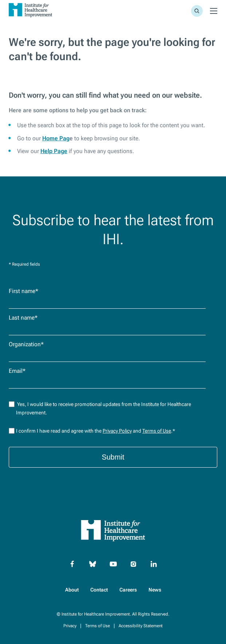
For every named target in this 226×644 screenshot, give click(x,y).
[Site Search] (197, 11)
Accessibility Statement (141, 626)
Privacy (70, 626)
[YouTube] (113, 564)
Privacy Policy (117, 431)
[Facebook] (72, 564)
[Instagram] (134, 564)
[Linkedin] (154, 564)
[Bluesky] (93, 564)
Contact (99, 590)
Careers (128, 590)
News (155, 590)
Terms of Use (157, 431)
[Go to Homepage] (31, 18)
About (72, 590)
